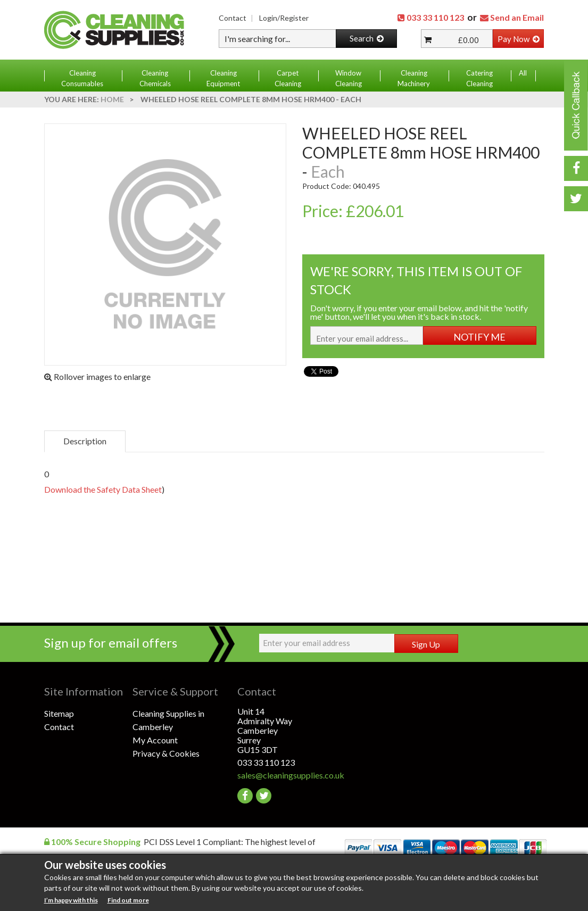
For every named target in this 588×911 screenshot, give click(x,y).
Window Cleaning (349, 78)
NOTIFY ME (479, 337)
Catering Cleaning (479, 78)
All (523, 73)
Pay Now (519, 39)
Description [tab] (85, 441)
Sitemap (59, 713)
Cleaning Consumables (82, 78)
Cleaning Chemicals (155, 78)
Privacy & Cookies (166, 753)
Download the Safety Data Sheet (103, 489)
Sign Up (426, 644)
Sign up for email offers (111, 643)
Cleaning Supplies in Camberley (168, 720)
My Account (155, 740)
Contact (233, 18)
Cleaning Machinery (414, 78)
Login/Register (284, 18)
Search (367, 38)
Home (112, 99)
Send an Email (517, 17)
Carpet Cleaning (288, 78)
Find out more (128, 900)
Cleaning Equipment (223, 78)
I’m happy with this (71, 900)
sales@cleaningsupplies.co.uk (282, 775)
